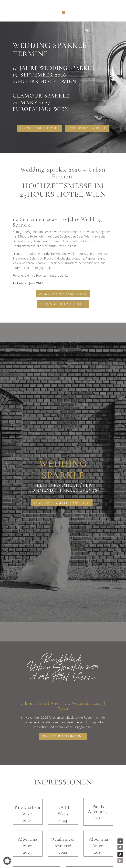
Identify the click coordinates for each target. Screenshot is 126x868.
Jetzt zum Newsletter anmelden (62, 503)
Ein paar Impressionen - (63, 737)
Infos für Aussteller (87, 128)
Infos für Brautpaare (40, 128)
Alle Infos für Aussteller (63, 304)
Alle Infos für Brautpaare (63, 294)
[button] (7, 861)
